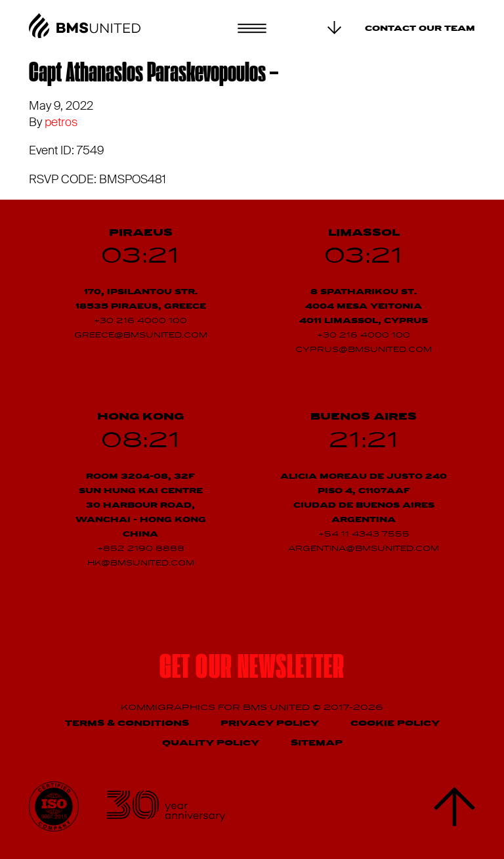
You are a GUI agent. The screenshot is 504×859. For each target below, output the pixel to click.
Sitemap (317, 743)
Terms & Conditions (127, 723)
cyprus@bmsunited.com (364, 350)
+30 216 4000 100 (140, 321)
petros (61, 122)
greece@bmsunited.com (141, 336)
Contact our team (420, 29)
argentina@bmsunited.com (364, 549)
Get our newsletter (252, 669)
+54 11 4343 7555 (364, 535)
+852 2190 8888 (141, 549)
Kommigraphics (169, 708)
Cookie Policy (395, 723)
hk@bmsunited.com (141, 563)
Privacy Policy (270, 723)
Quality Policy (211, 743)
